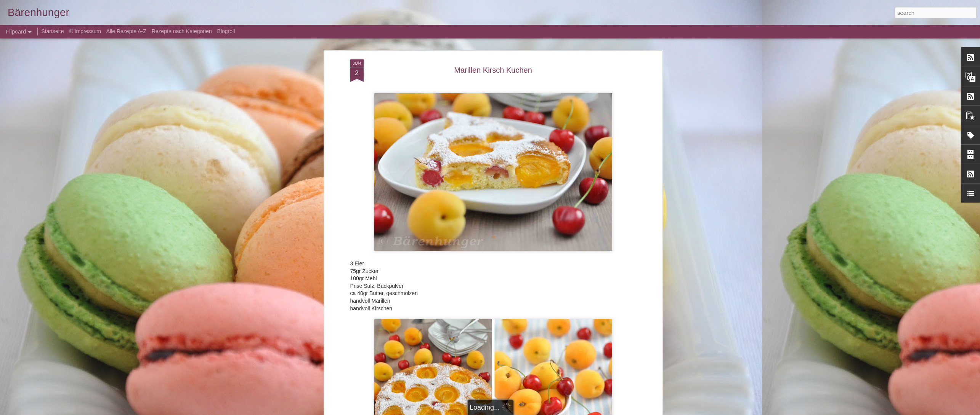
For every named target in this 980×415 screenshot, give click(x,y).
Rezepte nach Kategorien (182, 31)
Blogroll (226, 31)
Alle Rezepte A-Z (126, 31)
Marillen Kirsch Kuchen (493, 70)
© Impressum (85, 31)
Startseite (53, 31)
